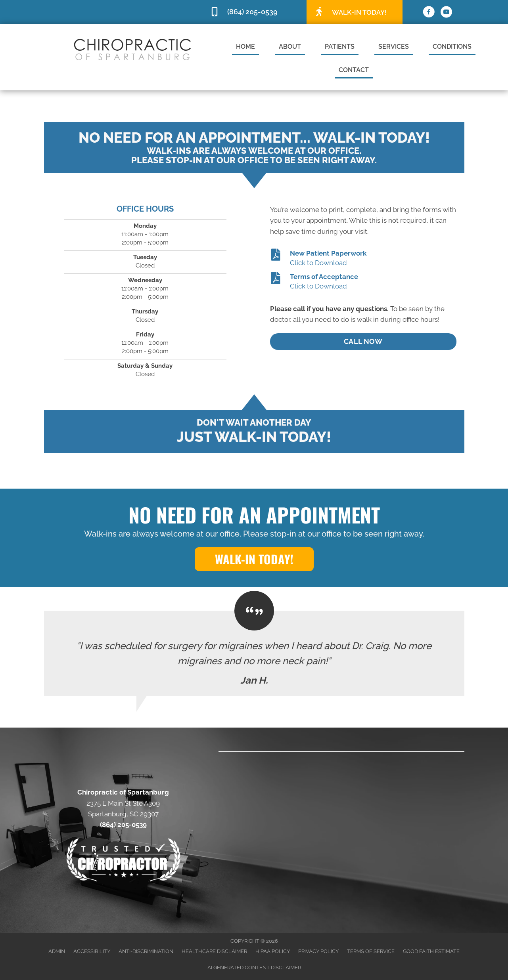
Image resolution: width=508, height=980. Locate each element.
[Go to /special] (355, 11)
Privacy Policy (318, 951)
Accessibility (92, 951)
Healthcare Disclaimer (214, 951)
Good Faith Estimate (431, 951)
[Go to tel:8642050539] (254, 12)
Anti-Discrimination (146, 951)
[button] (254, 559)
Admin (57, 951)
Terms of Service (371, 951)
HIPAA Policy (273, 951)
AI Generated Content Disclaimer (254, 968)
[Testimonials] (254, 653)
